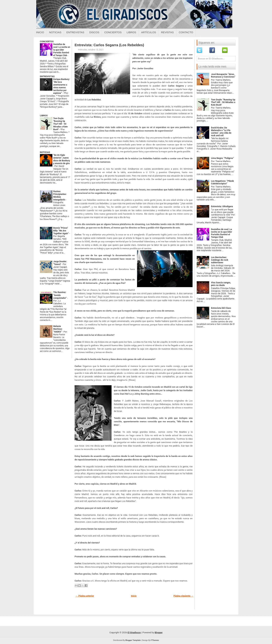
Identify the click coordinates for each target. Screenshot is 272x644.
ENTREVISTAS (47, 76)
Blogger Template (133, 640)
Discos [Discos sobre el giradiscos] (94, 32)
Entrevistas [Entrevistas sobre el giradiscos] (75, 32)
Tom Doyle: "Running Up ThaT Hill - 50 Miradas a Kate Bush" (60, 124)
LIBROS (44, 116)
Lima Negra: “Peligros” (222, 158)
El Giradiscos (134, 632)
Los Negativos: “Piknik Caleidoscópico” (222, 182)
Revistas (167, 32)
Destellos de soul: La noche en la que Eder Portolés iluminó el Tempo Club (62, 50)
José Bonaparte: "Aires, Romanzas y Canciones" (223, 75)
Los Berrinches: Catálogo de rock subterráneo (220, 260)
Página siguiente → (183, 596)
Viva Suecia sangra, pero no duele (221, 284)
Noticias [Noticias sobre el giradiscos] (55, 32)
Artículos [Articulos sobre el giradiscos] (149, 32)
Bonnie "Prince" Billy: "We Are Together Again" (61, 231)
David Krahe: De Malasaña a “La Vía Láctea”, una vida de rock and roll (221, 132)
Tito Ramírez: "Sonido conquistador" (60, 295)
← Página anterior (85, 596)
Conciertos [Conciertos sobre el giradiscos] (113, 32)
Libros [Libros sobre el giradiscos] (131, 32)
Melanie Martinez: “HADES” (58, 329)
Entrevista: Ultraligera (222, 206)
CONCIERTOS (47, 41)
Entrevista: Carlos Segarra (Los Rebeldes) (109, 45)
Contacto (186, 32)
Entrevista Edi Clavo (221, 308)
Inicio (40, 32)
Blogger (159, 632)
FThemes (155, 640)
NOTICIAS (45, 152)
